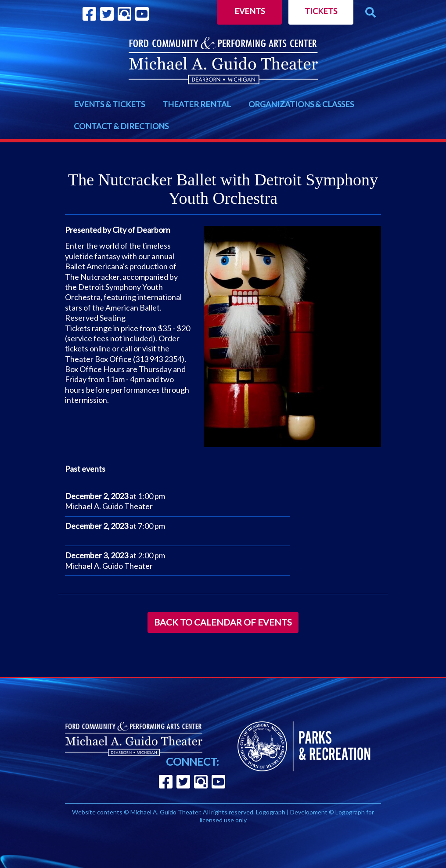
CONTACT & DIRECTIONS (121, 126)
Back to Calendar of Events (223, 622)
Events (250, 11)
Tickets (321, 11)
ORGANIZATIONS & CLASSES (301, 104)
